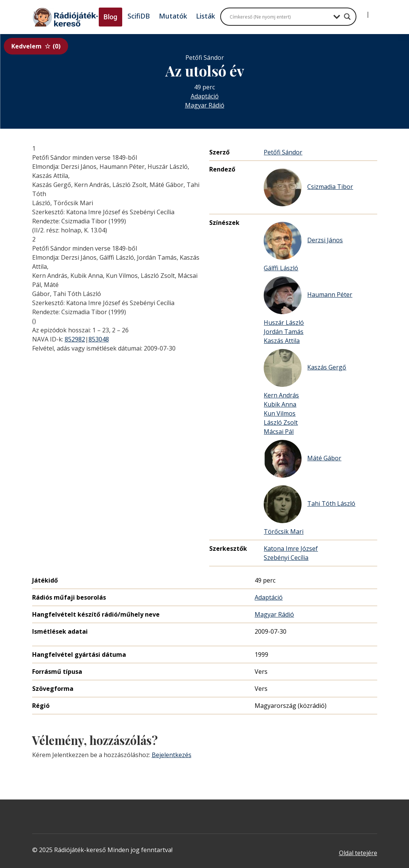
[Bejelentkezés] (362, 11)
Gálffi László (281, 268)
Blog (110, 17)
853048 (99, 339)
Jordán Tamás (284, 332)
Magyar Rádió (205, 105)
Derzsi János (303, 241)
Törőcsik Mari (284, 531)
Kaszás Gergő (305, 368)
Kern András (281, 395)
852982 (75, 339)
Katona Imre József (291, 549)
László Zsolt (281, 422)
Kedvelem (36, 46)
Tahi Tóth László (309, 504)
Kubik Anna (280, 404)
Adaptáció (205, 96)
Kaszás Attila (282, 341)
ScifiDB (139, 16)
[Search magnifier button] (347, 17)
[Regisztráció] (374, 11)
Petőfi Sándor (283, 152)
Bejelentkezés (172, 755)
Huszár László (284, 323)
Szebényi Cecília (286, 558)
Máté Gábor (302, 459)
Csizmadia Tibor (308, 187)
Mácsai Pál (279, 432)
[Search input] (280, 17)
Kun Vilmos (280, 413)
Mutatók (173, 16)
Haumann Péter (308, 295)
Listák (205, 16)
